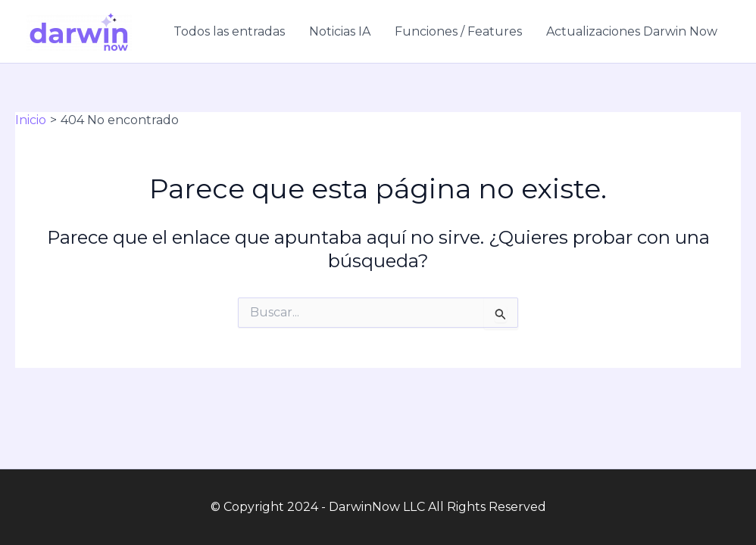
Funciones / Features (458, 31)
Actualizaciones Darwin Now (632, 31)
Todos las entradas (229, 31)
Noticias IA (340, 31)
